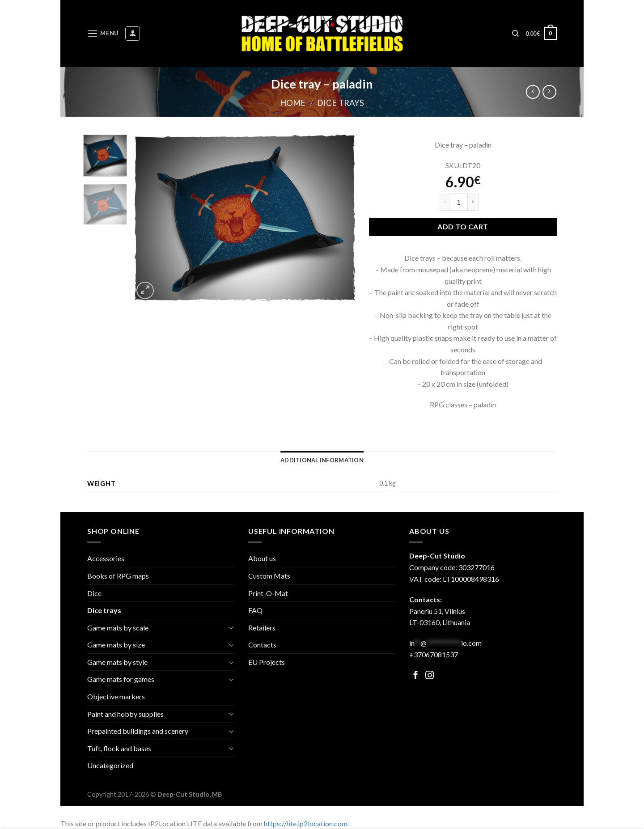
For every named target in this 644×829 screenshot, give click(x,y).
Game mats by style (117, 662)
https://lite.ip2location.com (306, 823)
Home (293, 103)
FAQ (255, 610)
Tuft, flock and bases (119, 748)
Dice (94, 593)
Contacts (262, 645)
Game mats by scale (118, 628)
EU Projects (267, 662)
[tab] (322, 460)
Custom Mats (269, 576)
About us (262, 558)
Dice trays (341, 103)
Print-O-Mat (268, 593)
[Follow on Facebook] (416, 676)
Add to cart (463, 226)
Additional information (322, 460)
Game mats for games (121, 679)
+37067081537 (434, 654)
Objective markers (116, 696)
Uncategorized (110, 765)
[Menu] (103, 33)
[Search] (515, 34)
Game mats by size (116, 645)
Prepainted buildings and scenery (138, 731)
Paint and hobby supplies (125, 714)
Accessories (106, 558)
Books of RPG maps (118, 576)
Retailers (262, 628)
